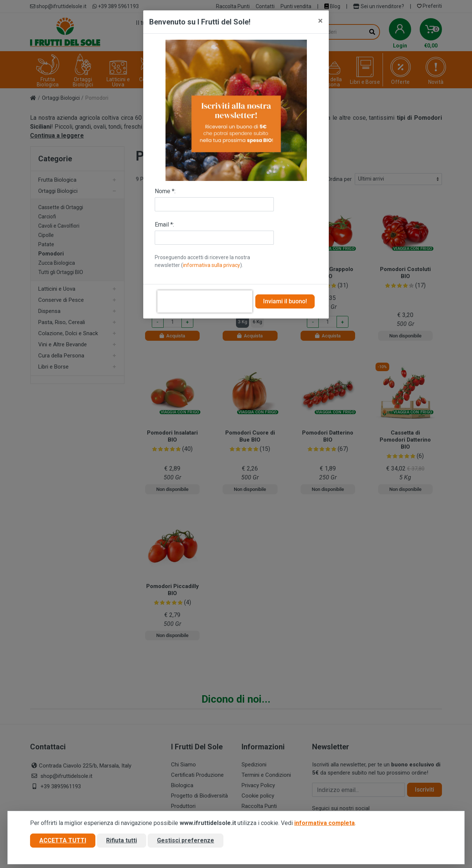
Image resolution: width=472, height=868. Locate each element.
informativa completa (324, 826)
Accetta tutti (63, 843)
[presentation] (205, 301)
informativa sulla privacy (212, 265)
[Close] (320, 21)
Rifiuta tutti (122, 843)
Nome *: (165, 191)
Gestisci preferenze (186, 843)
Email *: (164, 225)
